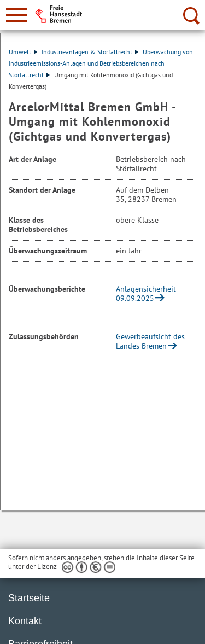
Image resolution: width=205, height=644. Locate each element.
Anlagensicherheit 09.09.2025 (146, 294)
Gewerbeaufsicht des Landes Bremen (150, 341)
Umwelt (23, 52)
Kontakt (25, 621)
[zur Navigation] (16, 15)
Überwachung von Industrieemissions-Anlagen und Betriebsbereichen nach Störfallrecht (101, 63)
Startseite (29, 598)
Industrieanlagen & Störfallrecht (90, 52)
